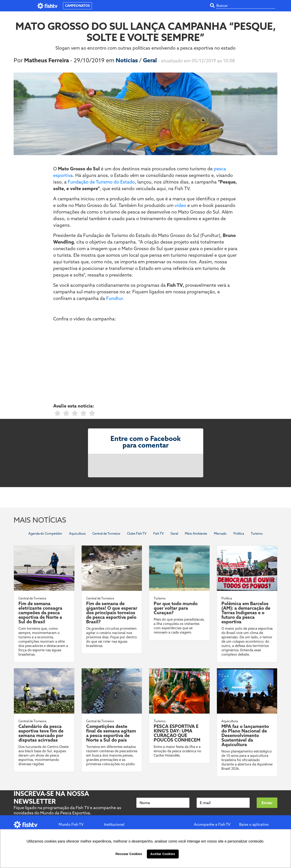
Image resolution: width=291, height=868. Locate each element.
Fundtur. (114, 298)
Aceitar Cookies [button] (163, 854)
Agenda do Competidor (45, 533)
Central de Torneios (106, 533)
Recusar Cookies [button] (129, 854)
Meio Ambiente (196, 533)
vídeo (180, 205)
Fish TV (158, 533)
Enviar (267, 803)
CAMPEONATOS (77, 6)
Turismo (257, 533)
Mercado (220, 533)
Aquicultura (77, 533)
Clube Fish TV (137, 533)
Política (239, 533)
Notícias (127, 60)
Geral (151, 60)
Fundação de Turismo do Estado (101, 182)
